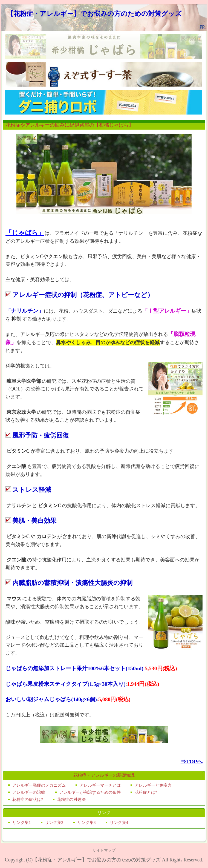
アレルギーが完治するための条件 (90, 792)
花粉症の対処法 (71, 800)
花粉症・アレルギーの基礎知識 (104, 775)
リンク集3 (86, 823)
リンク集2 (54, 823)
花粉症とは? (146, 792)
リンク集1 (22, 823)
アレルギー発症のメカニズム (39, 785)
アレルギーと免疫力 (153, 785)
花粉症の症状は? (28, 800)
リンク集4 (119, 823)
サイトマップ (104, 850)
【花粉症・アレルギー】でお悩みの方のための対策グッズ (94, 14)
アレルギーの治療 (29, 792)
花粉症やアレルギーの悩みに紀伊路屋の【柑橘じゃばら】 (70, 125)
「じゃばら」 (25, 233)
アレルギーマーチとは (100, 785)
